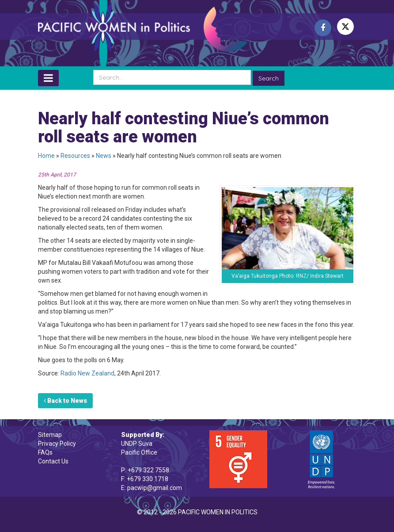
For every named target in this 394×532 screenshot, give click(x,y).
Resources (75, 156)
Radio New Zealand (87, 373)
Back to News (65, 401)
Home (46, 156)
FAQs (45, 452)
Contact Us (53, 461)
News (104, 156)
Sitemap (50, 435)
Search (269, 78)
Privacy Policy (57, 444)
